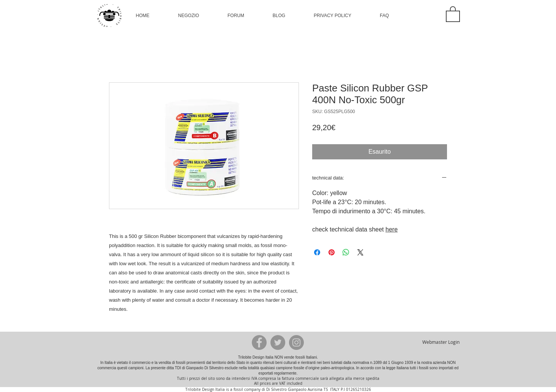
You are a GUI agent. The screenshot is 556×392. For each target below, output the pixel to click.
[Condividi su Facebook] (317, 252)
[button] (189, 16)
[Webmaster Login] (441, 342)
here (392, 229)
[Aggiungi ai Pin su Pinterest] (332, 252)
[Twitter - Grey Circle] (278, 342)
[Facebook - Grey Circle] (259, 342)
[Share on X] (360, 252)
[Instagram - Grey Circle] (296, 342)
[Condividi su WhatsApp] (346, 252)
